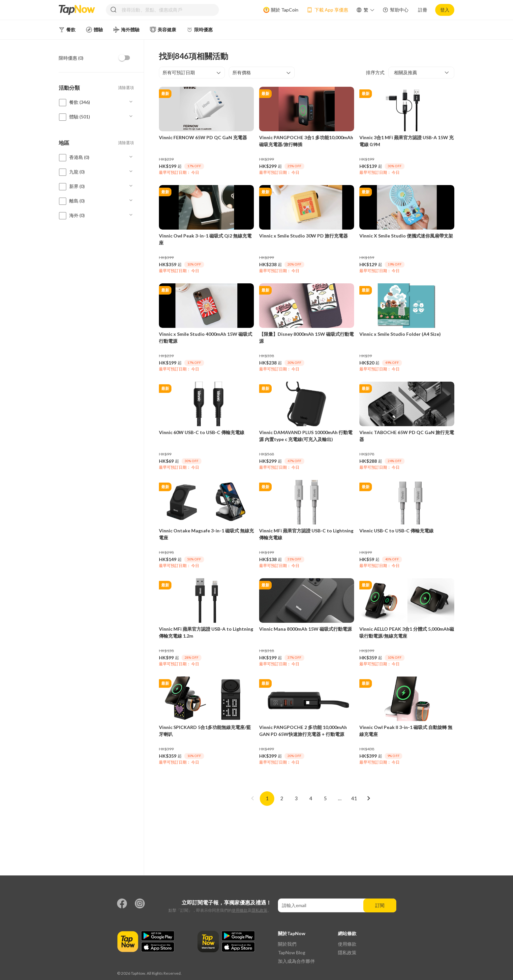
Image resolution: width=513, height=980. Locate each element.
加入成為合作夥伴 (296, 961)
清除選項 (126, 88)
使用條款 (240, 910)
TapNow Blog (292, 952)
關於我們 (287, 944)
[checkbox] (125, 58)
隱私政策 (259, 910)
